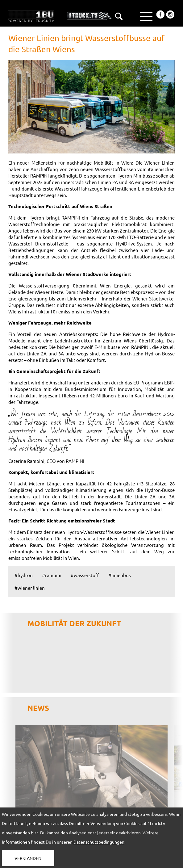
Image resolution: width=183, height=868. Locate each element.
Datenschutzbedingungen (99, 842)
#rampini (52, 575)
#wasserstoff (85, 575)
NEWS (38, 708)
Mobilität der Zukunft (74, 623)
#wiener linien (30, 588)
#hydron (24, 575)
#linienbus (120, 575)
